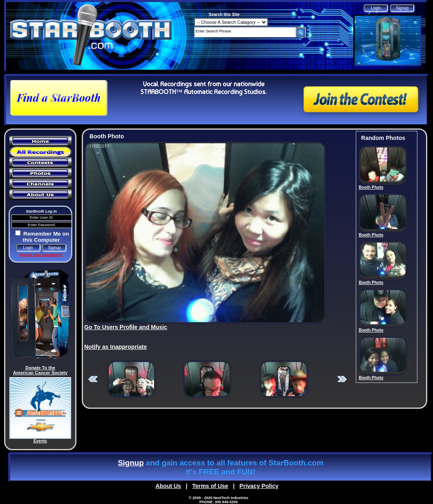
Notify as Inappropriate (115, 347)
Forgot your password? (41, 255)
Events (40, 441)
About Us (168, 486)
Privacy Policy (259, 486)
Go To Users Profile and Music (126, 327)
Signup (131, 463)
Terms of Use (210, 486)
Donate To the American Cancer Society (40, 370)
